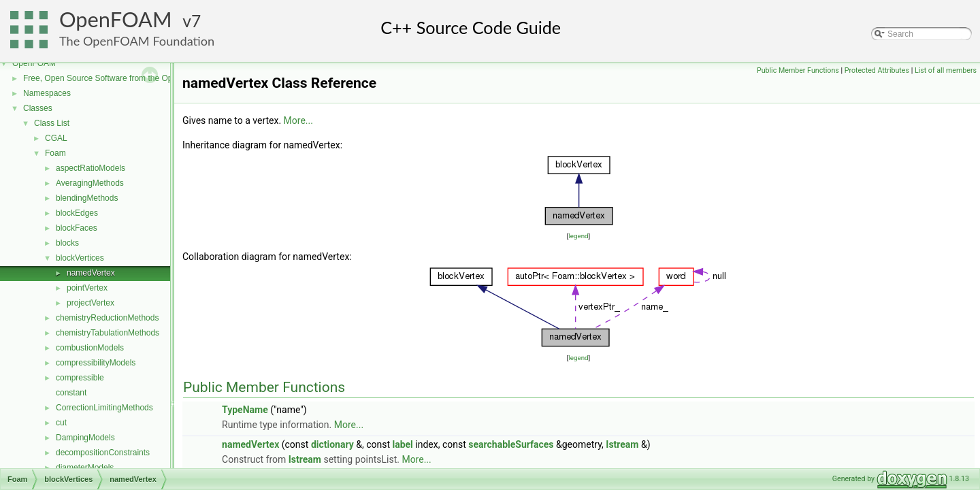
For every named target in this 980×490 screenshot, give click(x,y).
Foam (55, 153)
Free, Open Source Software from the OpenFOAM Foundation (136, 78)
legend (578, 236)
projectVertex (91, 303)
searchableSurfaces (511, 444)
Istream (622, 444)
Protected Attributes (877, 70)
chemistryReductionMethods (107, 318)
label (402, 444)
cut (61, 423)
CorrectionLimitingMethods (104, 408)
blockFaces (77, 228)
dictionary (332, 444)
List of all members (946, 70)
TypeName (245, 410)
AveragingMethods (90, 183)
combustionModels (90, 348)
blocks (67, 243)
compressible (80, 378)
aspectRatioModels (91, 168)
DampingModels (85, 438)
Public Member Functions (798, 70)
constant (71, 393)
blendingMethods (87, 198)
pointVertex (87, 288)
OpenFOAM (116, 19)
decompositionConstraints (103, 453)
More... (298, 120)
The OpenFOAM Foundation (137, 41)
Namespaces (47, 93)
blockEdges (77, 213)
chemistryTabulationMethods (108, 333)
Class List (52, 123)
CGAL (56, 138)
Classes (38, 108)
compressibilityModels (96, 363)
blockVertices (80, 258)
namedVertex (91, 273)
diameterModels (85, 468)
